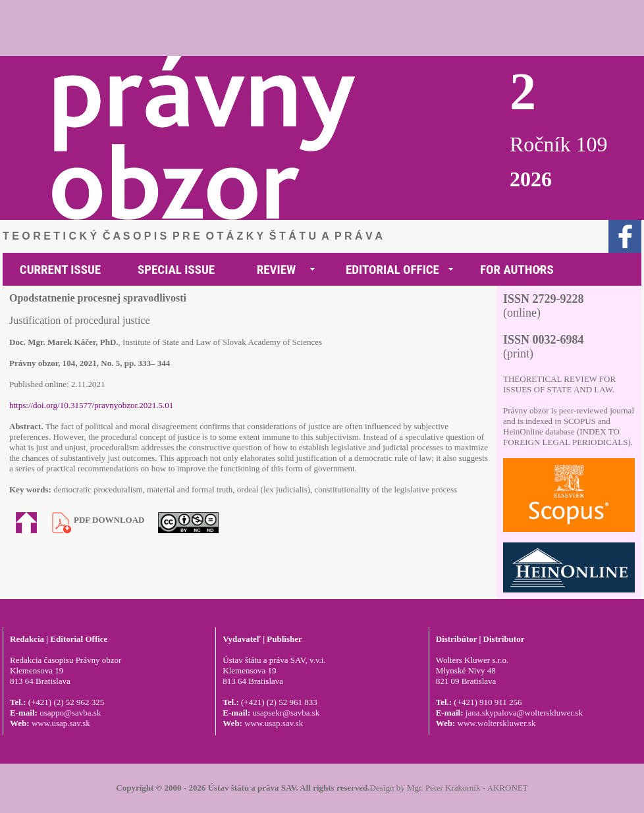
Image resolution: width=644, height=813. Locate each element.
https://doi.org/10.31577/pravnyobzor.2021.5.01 (91, 405)
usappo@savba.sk (70, 713)
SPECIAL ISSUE (176, 270)
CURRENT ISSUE (60, 270)
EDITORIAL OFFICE (392, 270)
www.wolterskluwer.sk (497, 723)
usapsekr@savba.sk (286, 713)
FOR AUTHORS (517, 270)
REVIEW (277, 270)
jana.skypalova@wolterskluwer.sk (524, 713)
